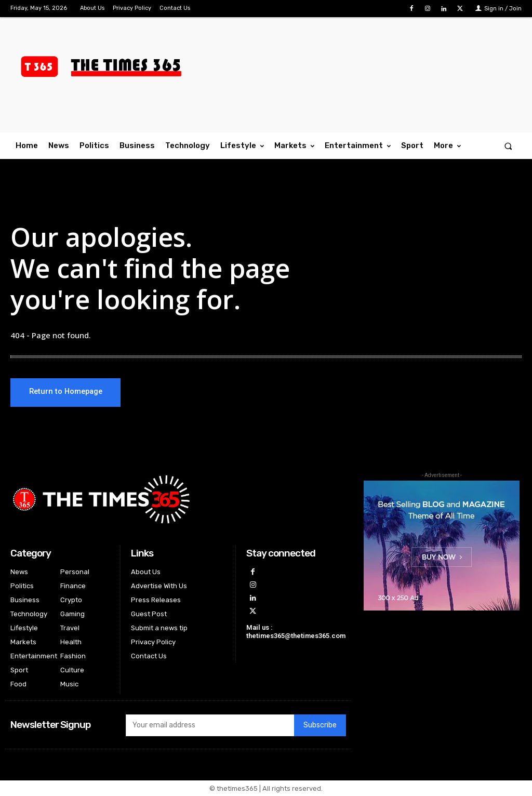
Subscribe (320, 726)
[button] (508, 146)
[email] (210, 725)
